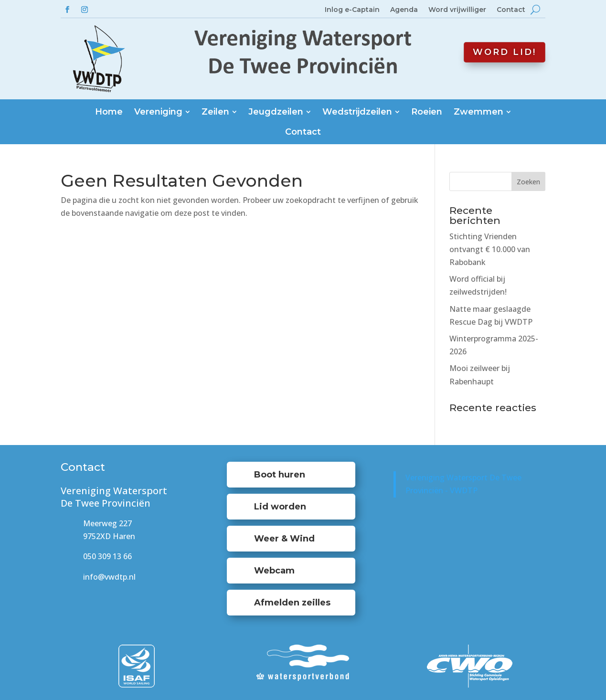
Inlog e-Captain (352, 10)
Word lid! (505, 52)
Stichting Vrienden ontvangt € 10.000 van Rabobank (490, 249)
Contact (511, 10)
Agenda (404, 10)
